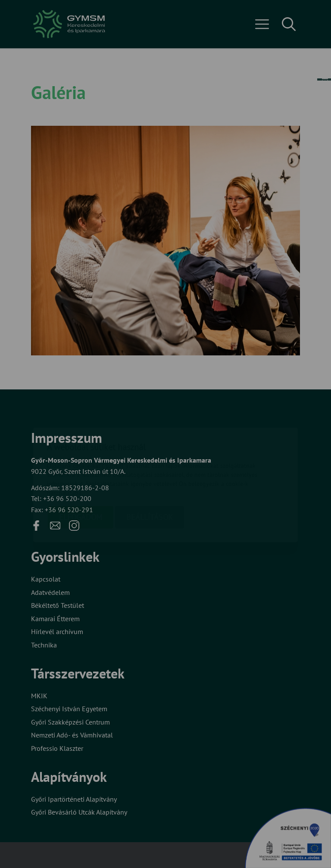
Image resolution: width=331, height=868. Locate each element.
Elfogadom (81, 466)
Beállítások (150, 466)
